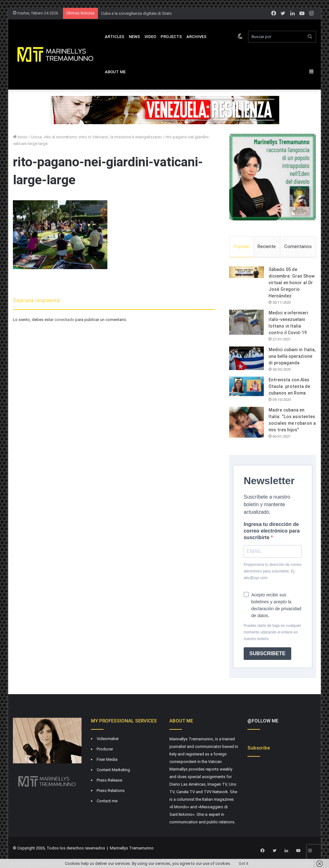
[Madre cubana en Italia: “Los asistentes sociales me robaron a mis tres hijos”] (247, 423)
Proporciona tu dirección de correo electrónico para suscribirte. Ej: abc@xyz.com (272, 572)
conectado (64, 320)
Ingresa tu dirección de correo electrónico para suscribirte (272, 531)
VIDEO (150, 37)
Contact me (107, 802)
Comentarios (298, 246)
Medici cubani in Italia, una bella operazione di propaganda (292, 357)
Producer (105, 750)
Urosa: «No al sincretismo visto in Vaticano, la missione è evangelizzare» (96, 137)
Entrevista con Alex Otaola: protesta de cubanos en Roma (289, 387)
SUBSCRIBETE (267, 654)
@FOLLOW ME (263, 721)
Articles (115, 37)
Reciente (267, 246)
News (134, 37)
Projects (171, 37)
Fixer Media (107, 760)
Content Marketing (113, 770)
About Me (115, 72)
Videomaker (108, 739)
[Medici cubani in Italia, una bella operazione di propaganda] (247, 359)
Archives (196, 37)
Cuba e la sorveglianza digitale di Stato (136, 13)
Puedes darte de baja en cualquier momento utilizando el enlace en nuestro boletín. (272, 633)
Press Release (109, 781)
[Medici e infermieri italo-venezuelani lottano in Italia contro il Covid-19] (247, 323)
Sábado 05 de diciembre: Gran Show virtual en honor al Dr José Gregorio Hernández (292, 283)
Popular (241, 246)
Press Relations (111, 791)
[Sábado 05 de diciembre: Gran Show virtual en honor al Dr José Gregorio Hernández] (247, 273)
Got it (244, 863)
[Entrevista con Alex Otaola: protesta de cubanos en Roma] (247, 387)
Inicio (20, 137)
